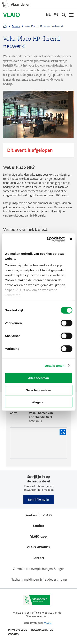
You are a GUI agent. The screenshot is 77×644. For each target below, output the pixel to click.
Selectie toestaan (38, 390)
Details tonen (55, 365)
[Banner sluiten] (71, 239)
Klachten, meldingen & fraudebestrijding (39, 579)
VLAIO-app (38, 536)
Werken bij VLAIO (39, 515)
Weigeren (38, 402)
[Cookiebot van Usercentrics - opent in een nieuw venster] (48, 239)
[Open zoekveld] (64, 15)
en (56, 15)
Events (16, 26)
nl (48, 15)
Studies (38, 526)
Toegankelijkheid (41, 630)
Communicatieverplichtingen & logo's (39, 569)
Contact (38, 558)
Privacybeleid (18, 630)
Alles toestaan (39, 378)
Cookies (13, 634)
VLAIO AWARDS (38, 547)
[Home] (5, 27)
